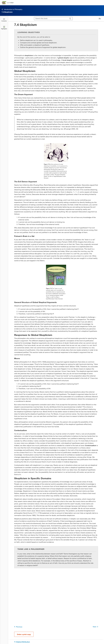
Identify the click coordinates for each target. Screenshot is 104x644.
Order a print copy (24, 634)
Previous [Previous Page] (18, 627)
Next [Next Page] (96, 627)
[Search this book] (51, 19)
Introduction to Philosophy (12, 9)
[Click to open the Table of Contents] (4, 20)
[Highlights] (4, 28)
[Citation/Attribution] (56, 642)
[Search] (70, 19)
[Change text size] (100, 19)
